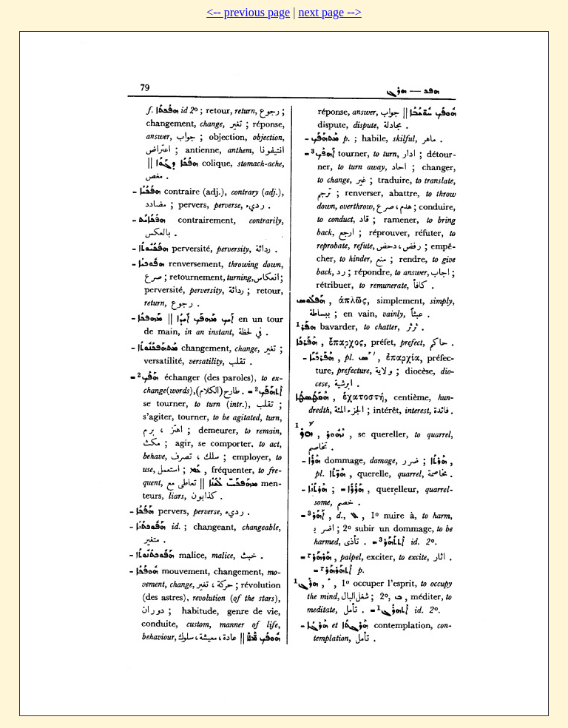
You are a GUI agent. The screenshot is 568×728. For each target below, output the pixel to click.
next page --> (329, 12)
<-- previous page (248, 12)
